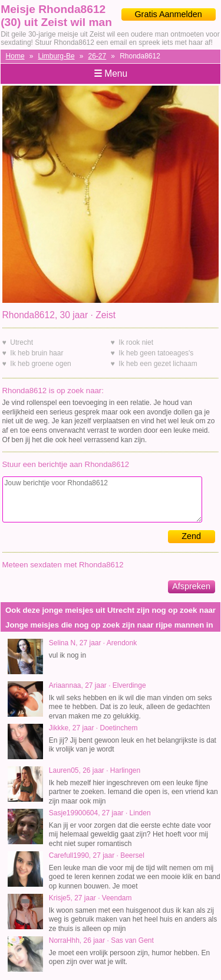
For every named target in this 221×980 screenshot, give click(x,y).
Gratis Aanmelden (168, 14)
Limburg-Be (57, 56)
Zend (191, 536)
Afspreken (191, 586)
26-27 (98, 56)
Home (15, 56)
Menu (111, 73)
